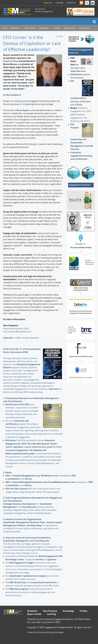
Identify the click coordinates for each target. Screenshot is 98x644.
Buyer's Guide (69, 28)
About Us (48, 3)
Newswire (15, 28)
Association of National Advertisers (22, 556)
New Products (30, 28)
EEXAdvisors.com (79, 74)
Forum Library (84, 28)
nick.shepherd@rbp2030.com (17, 332)
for (26, 504)
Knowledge (44, 28)
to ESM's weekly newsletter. (22, 338)
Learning (59, 3)
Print (61, 36)
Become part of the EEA (17, 404)
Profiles (57, 28)
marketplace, (56, 476)
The (7, 563)
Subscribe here (78, 71)
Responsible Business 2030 (16, 329)
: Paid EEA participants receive (25, 440)
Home (5, 28)
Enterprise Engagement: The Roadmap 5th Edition (80, 118)
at (9, 476)
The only (10, 421)
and (42, 559)
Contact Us (71, 3)
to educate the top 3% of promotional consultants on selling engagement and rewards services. (30, 592)
